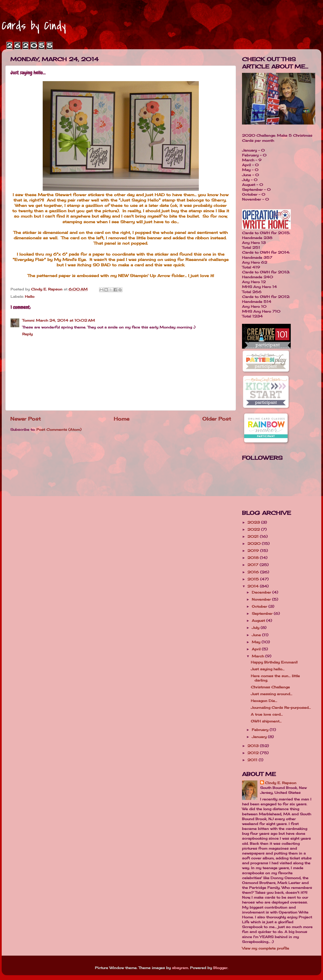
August (259, 620)
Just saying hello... (268, 669)
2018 (254, 558)
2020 (255, 543)
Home (121, 419)
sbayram (180, 968)
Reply (27, 334)
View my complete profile (266, 948)
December (262, 592)
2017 (253, 565)
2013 (254, 746)
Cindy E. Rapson (281, 783)
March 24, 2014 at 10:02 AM (65, 320)
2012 (254, 753)
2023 (254, 522)
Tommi (28, 320)
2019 (254, 551)
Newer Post (25, 419)
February (261, 730)
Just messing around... (272, 694)
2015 (254, 579)
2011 (253, 760)
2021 (254, 536)
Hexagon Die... (264, 701)
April (257, 649)
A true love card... (267, 714)
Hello (30, 296)
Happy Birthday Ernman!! (274, 662)
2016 (254, 572)
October (260, 606)
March (258, 656)
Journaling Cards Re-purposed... (281, 707)
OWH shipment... (266, 721)
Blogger (220, 968)
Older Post (217, 419)
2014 (254, 586)
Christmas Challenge (270, 687)
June (257, 635)
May (257, 642)
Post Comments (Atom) (59, 429)
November (262, 599)
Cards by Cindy (34, 26)
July (256, 628)
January (260, 737)
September (263, 613)
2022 (254, 529)
